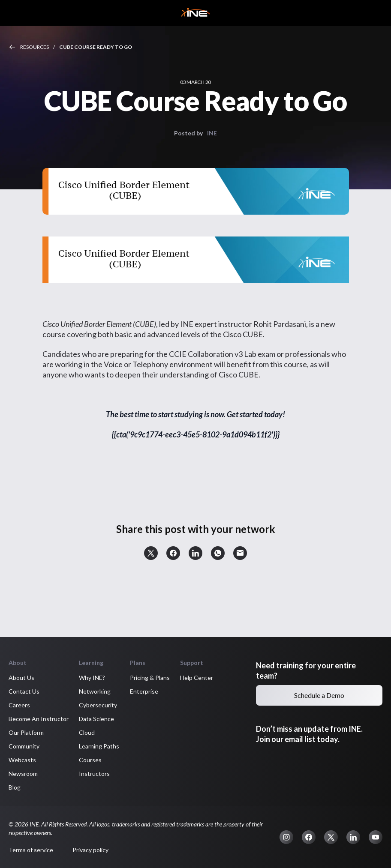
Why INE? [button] (92, 678)
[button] (151, 553)
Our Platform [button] (26, 732)
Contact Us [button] (24, 691)
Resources (35, 47)
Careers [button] (19, 705)
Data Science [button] (96, 719)
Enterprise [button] (144, 691)
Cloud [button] (87, 732)
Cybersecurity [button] (98, 705)
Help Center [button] (197, 678)
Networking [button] (95, 691)
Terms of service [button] (31, 850)
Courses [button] (90, 760)
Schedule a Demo (319, 695)
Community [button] (24, 746)
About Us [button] (21, 678)
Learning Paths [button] (99, 746)
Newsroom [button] (23, 774)
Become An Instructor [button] (39, 719)
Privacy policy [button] (90, 850)
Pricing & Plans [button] (150, 678)
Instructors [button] (94, 774)
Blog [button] (15, 787)
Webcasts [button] (22, 760)
